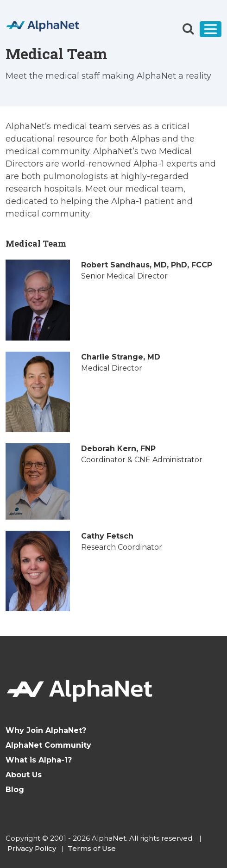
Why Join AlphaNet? (46, 730)
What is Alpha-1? (39, 760)
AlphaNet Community (48, 745)
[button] (188, 29)
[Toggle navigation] (211, 29)
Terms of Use (92, 848)
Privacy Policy (32, 848)
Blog (15, 790)
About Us (24, 775)
